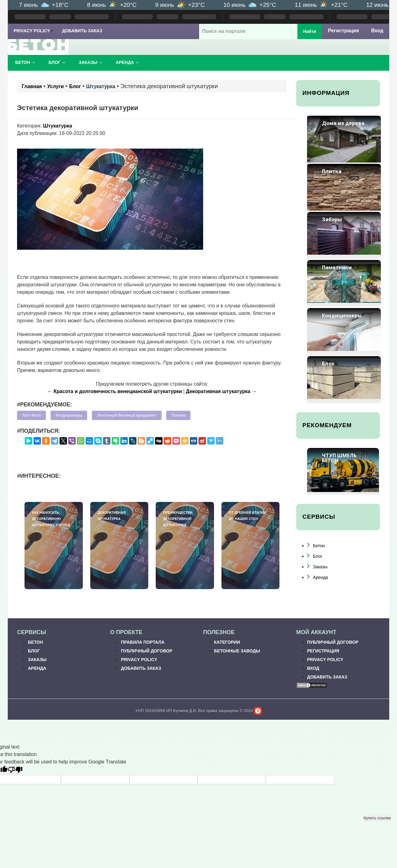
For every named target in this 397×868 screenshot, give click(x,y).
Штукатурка (101, 86)
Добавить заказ (82, 31)
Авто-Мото (31, 415)
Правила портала (143, 642)
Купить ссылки (377, 818)
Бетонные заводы (237, 651)
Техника (178, 415)
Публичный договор (147, 651)
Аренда (127, 62)
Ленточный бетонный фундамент (127, 415)
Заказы (91, 62)
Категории (227, 642)
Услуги (55, 86)
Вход (377, 31)
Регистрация (343, 31)
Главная (32, 86)
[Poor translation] (15, 770)
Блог (57, 62)
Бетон (25, 62)
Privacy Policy (32, 31)
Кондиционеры (69, 415)
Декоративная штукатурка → (221, 391)
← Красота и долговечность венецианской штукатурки (114, 391)
